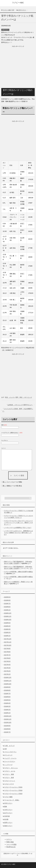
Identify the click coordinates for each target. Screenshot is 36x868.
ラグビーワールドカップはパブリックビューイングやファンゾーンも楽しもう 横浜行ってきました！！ (18, 523)
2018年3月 (7, 629)
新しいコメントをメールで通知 (12, 482)
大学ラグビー (5, 30)
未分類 (6, 819)
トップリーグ (8, 765)
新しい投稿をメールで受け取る (12, 486)
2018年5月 (7, 623)
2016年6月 (7, 697)
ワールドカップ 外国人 (12, 800)
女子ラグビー (8, 813)
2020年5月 (7, 597)
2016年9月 (7, 687)
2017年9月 (7, 649)
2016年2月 (7, 710)
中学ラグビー (8, 803)
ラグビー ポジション (11, 768)
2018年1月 (7, 636)
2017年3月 (7, 668)
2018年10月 (8, 620)
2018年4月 (7, 626)
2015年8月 (7, 729)
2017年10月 (8, 645)
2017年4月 (7, 665)
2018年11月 (8, 616)
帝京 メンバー (10, 397)
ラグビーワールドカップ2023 (13, 794)
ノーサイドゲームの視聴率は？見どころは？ (18, 528)
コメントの (11, 844)
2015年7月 (7, 732)
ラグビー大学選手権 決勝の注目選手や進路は (18, 572)
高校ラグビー (8, 826)
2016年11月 (8, 681)
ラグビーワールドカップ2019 (13, 790)
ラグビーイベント (10, 781)
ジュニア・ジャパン (10, 758)
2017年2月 (7, 671)
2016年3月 (7, 706)
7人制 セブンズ (9, 746)
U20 (5, 749)
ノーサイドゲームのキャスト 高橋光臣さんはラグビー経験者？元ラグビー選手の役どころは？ (18, 533)
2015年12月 (8, 716)
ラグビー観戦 (8, 797)
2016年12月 (8, 678)
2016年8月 (7, 690)
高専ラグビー (8, 823)
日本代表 (7, 816)
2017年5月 (7, 661)
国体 (6, 807)
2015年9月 (7, 726)
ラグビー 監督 (9, 778)
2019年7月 (7, 604)
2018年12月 (8, 613)
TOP (8, 10)
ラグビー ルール (10, 771)
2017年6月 (7, 658)
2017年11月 (8, 642)
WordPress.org (11, 847)
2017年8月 (7, 652)
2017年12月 (8, 639)
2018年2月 (7, 632)
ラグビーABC (18, 3)
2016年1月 (7, 713)
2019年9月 (7, 600)
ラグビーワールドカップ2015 (13, 787)
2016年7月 (7, 694)
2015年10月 (8, 723)
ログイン (9, 839)
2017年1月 (7, 674)
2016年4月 (7, 703)
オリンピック (8, 755)
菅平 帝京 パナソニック (24, 397)
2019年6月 (7, 607)
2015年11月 (8, 719)
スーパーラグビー (10, 762)
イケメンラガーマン (10, 752)
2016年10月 (8, 684)
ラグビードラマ (9, 784)
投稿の (10, 842)
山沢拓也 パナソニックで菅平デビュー (20, 405)
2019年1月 (7, 610)
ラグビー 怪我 (9, 774)
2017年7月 (7, 655)
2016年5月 (7, 700)
